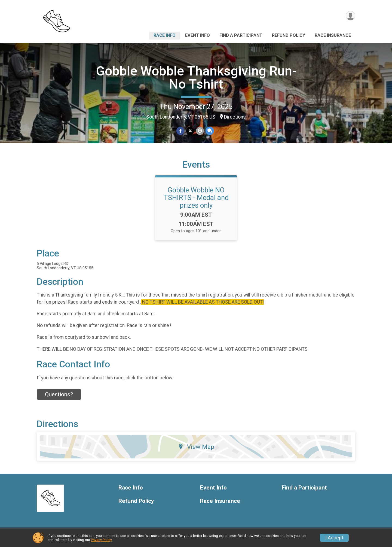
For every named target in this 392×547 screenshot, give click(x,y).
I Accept (334, 538)
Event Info (197, 35)
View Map (196, 450)
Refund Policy (289, 35)
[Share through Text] (209, 131)
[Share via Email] (200, 131)
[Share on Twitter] (190, 131)
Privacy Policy (101, 540)
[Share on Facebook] (181, 131)
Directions (235, 117)
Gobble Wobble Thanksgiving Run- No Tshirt (196, 78)
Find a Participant (241, 35)
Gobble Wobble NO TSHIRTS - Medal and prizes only (196, 201)
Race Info (165, 35)
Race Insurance (333, 35)
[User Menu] (350, 16)
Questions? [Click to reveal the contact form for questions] (59, 398)
